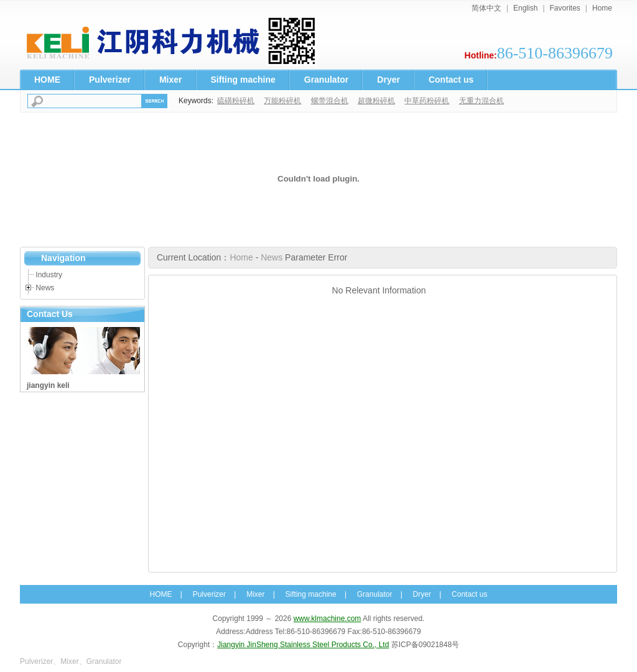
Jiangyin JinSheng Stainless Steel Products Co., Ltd (303, 645)
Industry (49, 275)
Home (602, 8)
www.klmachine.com (328, 619)
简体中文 (486, 8)
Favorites (565, 8)
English (525, 8)
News (45, 288)
